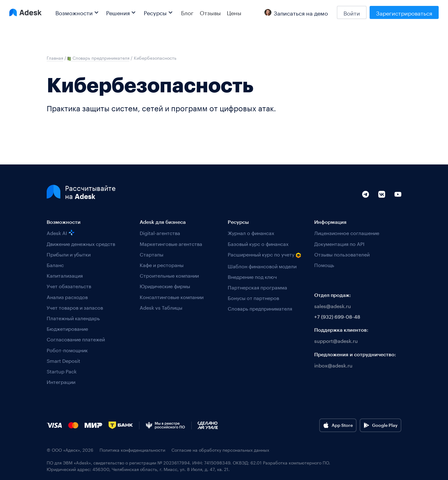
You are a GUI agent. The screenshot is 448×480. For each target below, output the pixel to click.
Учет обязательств (69, 286)
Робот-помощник (67, 350)
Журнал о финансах (251, 232)
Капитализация (65, 275)
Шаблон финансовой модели (262, 266)
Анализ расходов (67, 296)
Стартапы (152, 254)
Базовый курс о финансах (258, 243)
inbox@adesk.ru (333, 365)
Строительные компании (169, 275)
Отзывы (210, 12)
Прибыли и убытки (69, 254)
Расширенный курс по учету (264, 254)
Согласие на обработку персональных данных (220, 450)
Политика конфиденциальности (132, 450)
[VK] (382, 201)
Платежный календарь (73, 318)
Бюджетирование (67, 328)
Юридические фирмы (165, 286)
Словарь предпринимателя (260, 308)
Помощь (324, 264)
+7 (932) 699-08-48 (337, 316)
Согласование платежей (76, 339)
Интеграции (61, 381)
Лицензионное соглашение (347, 232)
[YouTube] (398, 201)
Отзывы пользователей (342, 254)
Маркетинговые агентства (171, 243)
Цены (234, 12)
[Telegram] (366, 201)
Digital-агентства (160, 232)
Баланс (55, 264)
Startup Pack (62, 371)
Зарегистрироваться (404, 12)
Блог (187, 12)
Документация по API (339, 243)
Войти (352, 12)
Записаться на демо (296, 12)
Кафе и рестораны (162, 264)
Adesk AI (61, 232)
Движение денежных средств (81, 243)
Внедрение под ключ (252, 276)
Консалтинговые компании (172, 296)
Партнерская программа (257, 287)
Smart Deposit (63, 360)
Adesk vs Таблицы (161, 307)
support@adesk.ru (336, 340)
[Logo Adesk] (26, 12)
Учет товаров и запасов (75, 307)
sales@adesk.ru (333, 305)
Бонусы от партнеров (253, 297)
